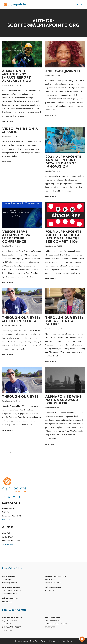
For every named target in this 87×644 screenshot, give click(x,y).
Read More (8, 122)
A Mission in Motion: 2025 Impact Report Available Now (17, 76)
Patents (70, 641)
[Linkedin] (20, 495)
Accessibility (45, 641)
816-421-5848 (8, 517)
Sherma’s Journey (63, 71)
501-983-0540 (7, 630)
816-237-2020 (7, 601)
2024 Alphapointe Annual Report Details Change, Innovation (63, 162)
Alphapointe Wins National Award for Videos (64, 401)
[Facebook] (4, 495)
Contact (53, 641)
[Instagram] (9, 495)
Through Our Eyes (20, 397)
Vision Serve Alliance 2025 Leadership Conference (16, 237)
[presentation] (22, 54)
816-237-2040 (50, 589)
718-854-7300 (8, 542)
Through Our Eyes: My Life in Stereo (21, 320)
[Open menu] (79, 5)
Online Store (61, 641)
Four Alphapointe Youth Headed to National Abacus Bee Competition (63, 237)
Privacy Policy (34, 641)
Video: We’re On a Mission (20, 130)
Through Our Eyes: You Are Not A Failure (64, 321)
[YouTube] (15, 495)
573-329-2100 (50, 627)
